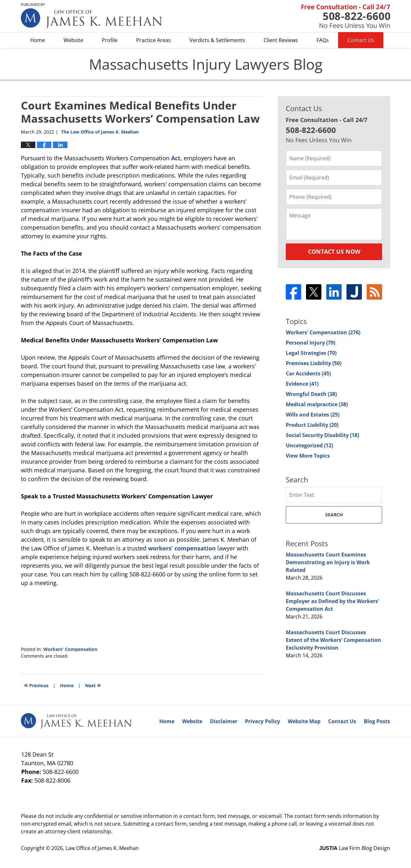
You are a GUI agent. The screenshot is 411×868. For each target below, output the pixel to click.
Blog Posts (377, 721)
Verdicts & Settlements (217, 40)
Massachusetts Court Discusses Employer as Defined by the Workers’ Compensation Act (332, 601)
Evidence (302, 384)
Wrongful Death (311, 394)
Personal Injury (310, 343)
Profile (110, 40)
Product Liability (312, 425)
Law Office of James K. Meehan (102, 848)
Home (38, 40)
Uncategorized (309, 445)
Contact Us (361, 40)
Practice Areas (153, 40)
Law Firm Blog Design (355, 848)
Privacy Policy (262, 721)
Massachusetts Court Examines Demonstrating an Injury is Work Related (328, 562)
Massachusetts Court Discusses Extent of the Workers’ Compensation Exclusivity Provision (333, 640)
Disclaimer (224, 721)
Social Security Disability (322, 435)
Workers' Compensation (70, 649)
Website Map (304, 721)
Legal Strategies (311, 353)
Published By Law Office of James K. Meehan (346, 16)
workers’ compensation (182, 548)
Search (334, 515)
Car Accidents (308, 373)
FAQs (323, 40)
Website (73, 40)
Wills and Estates (313, 415)
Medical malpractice (317, 404)
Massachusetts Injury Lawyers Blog (92, 16)
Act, (177, 158)
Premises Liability (314, 363)
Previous (36, 685)
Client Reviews (281, 40)
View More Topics (308, 456)
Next (93, 685)
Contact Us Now (334, 251)
